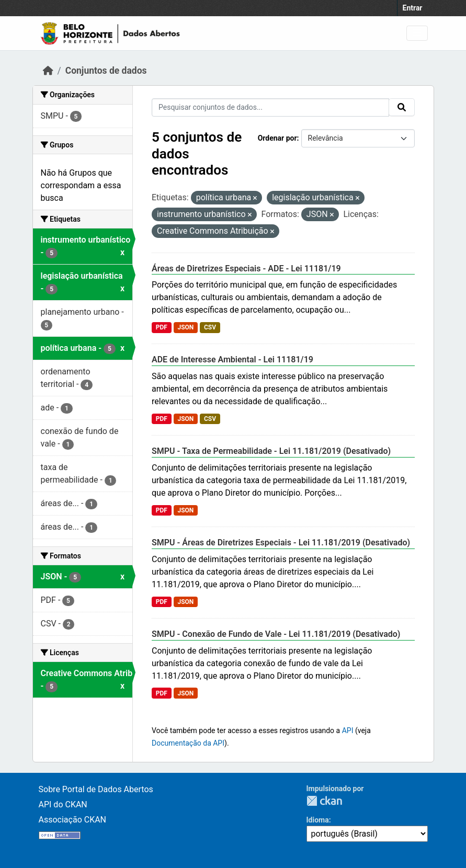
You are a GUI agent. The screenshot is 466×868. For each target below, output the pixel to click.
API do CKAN (63, 804)
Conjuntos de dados (106, 71)
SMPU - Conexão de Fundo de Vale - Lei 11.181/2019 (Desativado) (276, 634)
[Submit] (402, 107)
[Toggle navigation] (417, 33)
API (348, 730)
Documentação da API (188, 743)
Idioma (318, 820)
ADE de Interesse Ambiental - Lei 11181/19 (232, 359)
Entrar (413, 8)
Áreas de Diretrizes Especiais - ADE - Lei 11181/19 (246, 269)
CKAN (324, 801)
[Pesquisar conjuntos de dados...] (270, 107)
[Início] (48, 71)
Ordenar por (277, 138)
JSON (185, 327)
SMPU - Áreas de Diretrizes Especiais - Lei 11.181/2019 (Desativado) (281, 542)
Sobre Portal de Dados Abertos (96, 789)
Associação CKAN (73, 820)
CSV (210, 327)
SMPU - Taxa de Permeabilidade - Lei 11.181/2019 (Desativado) (271, 451)
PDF (162, 327)
